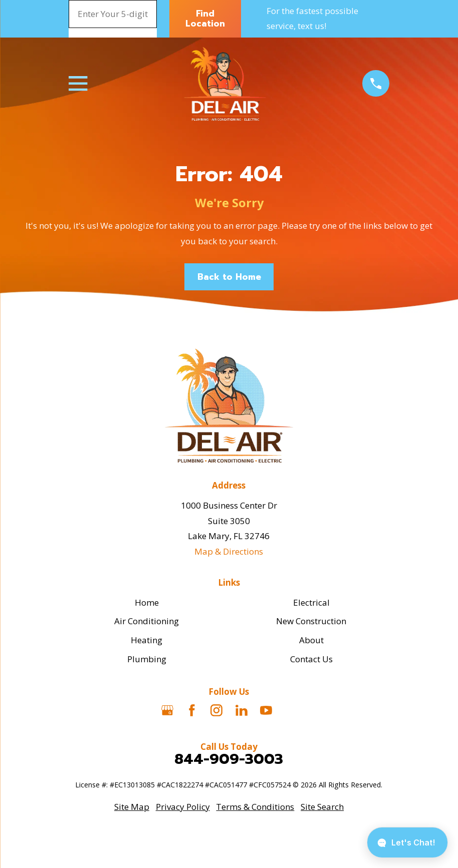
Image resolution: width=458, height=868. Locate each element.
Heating (147, 640)
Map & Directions (229, 551)
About (311, 640)
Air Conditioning (147, 621)
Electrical (311, 602)
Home (147, 602)
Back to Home (229, 277)
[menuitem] (132, 807)
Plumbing (147, 659)
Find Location (205, 19)
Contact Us (311, 659)
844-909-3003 (229, 759)
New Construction (311, 621)
